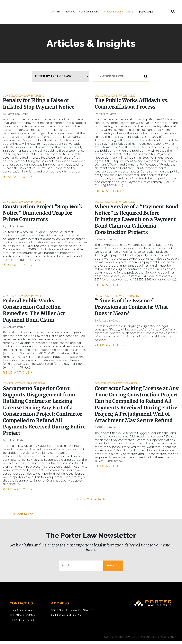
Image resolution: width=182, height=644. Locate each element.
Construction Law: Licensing (24, 383)
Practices (71, 12)
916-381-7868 (25, 618)
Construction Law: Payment (23, 96)
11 (104, 499)
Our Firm (56, 12)
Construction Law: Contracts (117, 296)
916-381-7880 (26, 623)
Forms (131, 12)
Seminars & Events (90, 12)
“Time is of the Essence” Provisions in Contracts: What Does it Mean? (131, 307)
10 (99, 499)
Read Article (18, 177)
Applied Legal (145, 12)
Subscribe (124, 567)
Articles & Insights (114, 12)
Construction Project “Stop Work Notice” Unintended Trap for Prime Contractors (43, 213)
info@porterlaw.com (25, 613)
